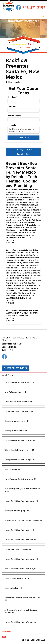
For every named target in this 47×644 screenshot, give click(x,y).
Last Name (12, 106)
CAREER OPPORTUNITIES (15, 368)
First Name (12, 97)
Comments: (12, 125)
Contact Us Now (23, 138)
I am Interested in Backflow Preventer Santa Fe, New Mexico (23, 130)
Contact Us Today (24, 154)
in (19, 382)
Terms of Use (6, 631)
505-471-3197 (34, 8)
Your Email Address (15, 116)
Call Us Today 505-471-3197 (23, 150)
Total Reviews (23, 48)
